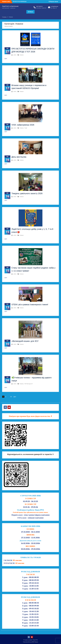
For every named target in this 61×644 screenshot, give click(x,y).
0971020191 (40, 6)
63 (11, 397)
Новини (22, 55)
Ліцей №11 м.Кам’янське (10, 6)
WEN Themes (35, 642)
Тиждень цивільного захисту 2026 (27, 193)
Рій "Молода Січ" (29, 384)
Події (26, 128)
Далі (6, 59)
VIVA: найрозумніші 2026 (23, 125)
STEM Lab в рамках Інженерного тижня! (30, 305)
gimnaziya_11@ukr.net (41, 8)
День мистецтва (19, 157)
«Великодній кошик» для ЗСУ (25, 341)
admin (15, 55)
